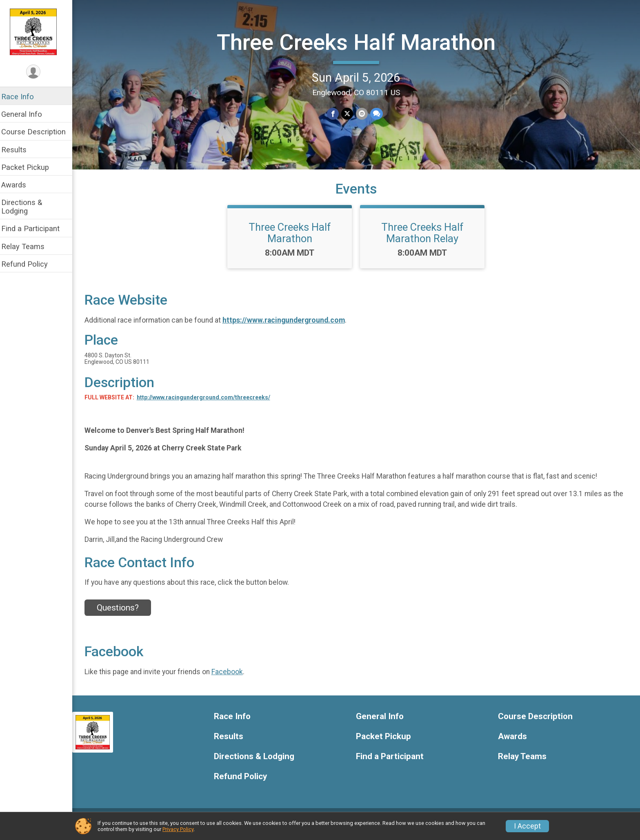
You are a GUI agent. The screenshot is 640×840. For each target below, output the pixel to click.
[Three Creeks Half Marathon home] (39, 31)
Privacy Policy (178, 829)
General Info (27, 114)
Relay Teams (28, 246)
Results (19, 150)
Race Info (23, 97)
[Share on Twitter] (350, 113)
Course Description (39, 132)
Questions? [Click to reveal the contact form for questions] (123, 614)
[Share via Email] (364, 113)
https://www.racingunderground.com (289, 326)
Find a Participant (36, 228)
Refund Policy (30, 264)
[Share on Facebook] (336, 113)
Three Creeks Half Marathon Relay (425, 239)
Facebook (232, 678)
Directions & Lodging (27, 207)
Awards (19, 185)
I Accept (527, 826)
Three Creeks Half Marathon (359, 42)
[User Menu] (39, 72)
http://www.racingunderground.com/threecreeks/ (209, 403)
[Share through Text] (379, 113)
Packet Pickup (30, 167)
